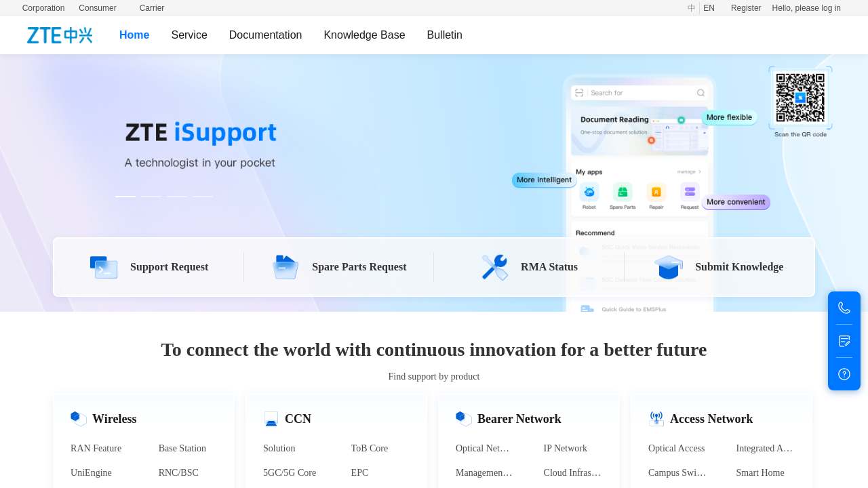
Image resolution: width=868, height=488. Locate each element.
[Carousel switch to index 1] (125, 197)
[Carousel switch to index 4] (203, 197)
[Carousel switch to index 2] (151, 197)
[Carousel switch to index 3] (177, 197)
